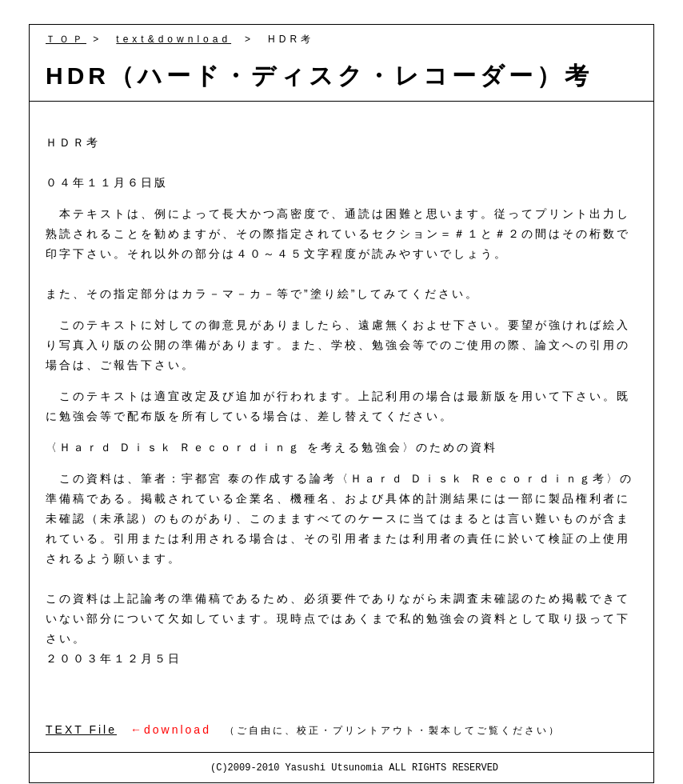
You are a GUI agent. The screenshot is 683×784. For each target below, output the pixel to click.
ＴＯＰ (66, 39)
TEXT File (81, 730)
